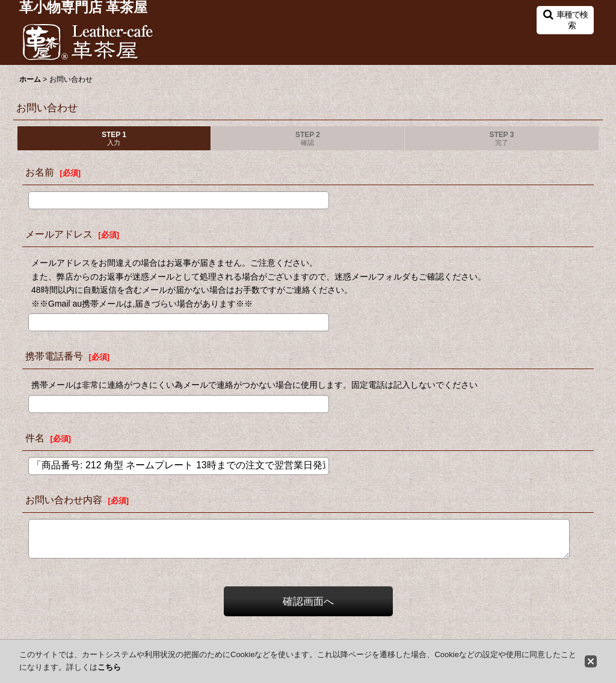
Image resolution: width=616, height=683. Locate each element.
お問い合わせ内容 (64, 500)
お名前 (40, 172)
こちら (109, 667)
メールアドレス (59, 234)
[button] (565, 20)
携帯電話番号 (54, 356)
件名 (35, 438)
